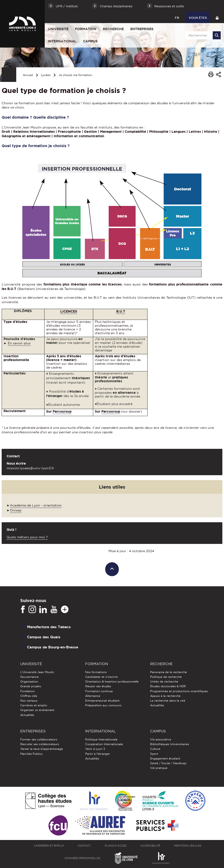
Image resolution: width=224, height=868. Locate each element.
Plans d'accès (116, 846)
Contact (84, 846)
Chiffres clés (29, 696)
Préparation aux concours (103, 705)
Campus (90, 41)
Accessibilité (150, 846)
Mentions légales (188, 846)
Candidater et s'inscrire (101, 677)
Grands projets (31, 686)
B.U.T (121, 311)
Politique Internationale (101, 739)
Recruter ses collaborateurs (40, 744)
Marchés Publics (31, 754)
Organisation (29, 681)
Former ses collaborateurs (39, 739)
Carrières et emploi (34, 705)
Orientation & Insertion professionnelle (112, 681)
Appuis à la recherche (165, 696)
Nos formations (96, 672)
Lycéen (46, 75)
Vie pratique (159, 768)
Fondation (27, 691)
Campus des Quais (44, 637)
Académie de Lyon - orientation (36, 505)
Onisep (16, 510)
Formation (86, 29)
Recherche (113, 29)
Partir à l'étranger (98, 754)
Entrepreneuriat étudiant (102, 701)
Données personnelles (82, 858)
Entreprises (142, 29)
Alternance (93, 696)
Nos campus (29, 701)
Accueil (28, 75)
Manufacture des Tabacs (49, 627)
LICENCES (69, 311)
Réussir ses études (98, 686)
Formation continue (99, 691)
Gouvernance (29, 677)
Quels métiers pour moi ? (27, 537)
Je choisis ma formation (75, 75)
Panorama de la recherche (168, 672)
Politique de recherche (166, 677)
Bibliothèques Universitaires (170, 744)
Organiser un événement (37, 710)
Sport (154, 754)
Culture (155, 749)
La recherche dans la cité (168, 701)
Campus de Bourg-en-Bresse (53, 647)
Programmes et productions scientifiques (179, 691)
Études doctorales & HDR (168, 686)
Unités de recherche (164, 681)
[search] (202, 35)
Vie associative (161, 739)
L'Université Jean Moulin (37, 672)
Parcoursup (62, 411)
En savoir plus (19, 343)
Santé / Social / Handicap (168, 763)
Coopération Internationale (104, 744)
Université (58, 29)
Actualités (27, 715)
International (62, 41)
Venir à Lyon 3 (95, 749)
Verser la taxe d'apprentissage (42, 749)
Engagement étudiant (165, 758)
